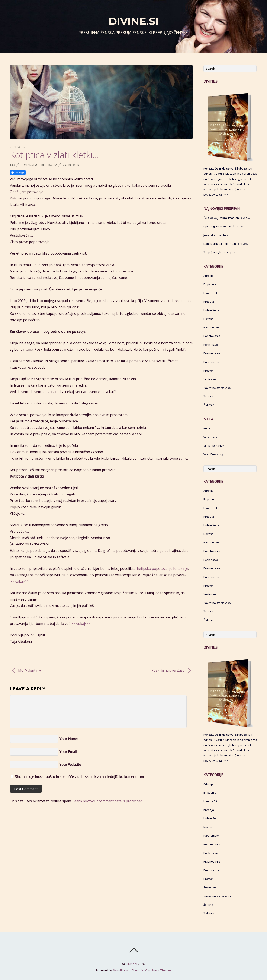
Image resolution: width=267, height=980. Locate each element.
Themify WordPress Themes (151, 970)
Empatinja (210, 284)
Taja (12, 165)
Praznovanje (212, 353)
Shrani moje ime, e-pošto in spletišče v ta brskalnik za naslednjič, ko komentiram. (80, 777)
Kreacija (209, 302)
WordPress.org (213, 454)
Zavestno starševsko (217, 388)
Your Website (70, 765)
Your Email (68, 752)
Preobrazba (48, 165)
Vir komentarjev (214, 445)
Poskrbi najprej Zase (171, 671)
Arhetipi (208, 276)
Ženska (208, 396)
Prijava (208, 428)
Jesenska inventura (216, 235)
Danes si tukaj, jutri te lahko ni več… (226, 244)
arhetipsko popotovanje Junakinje (161, 568)
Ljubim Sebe (211, 310)
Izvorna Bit (210, 293)
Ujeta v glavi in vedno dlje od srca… (226, 226)
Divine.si (131, 964)
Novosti (208, 319)
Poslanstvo (30, 165)
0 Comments (71, 165)
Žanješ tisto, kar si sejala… (220, 252)
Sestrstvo (210, 379)
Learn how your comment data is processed (107, 801)
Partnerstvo (211, 327)
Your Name (69, 739)
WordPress (121, 970)
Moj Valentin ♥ (27, 671)
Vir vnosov (210, 437)
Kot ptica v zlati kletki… (54, 155)
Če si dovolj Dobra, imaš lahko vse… (227, 218)
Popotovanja (212, 336)
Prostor (208, 371)
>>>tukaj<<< (20, 581)
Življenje (209, 405)
